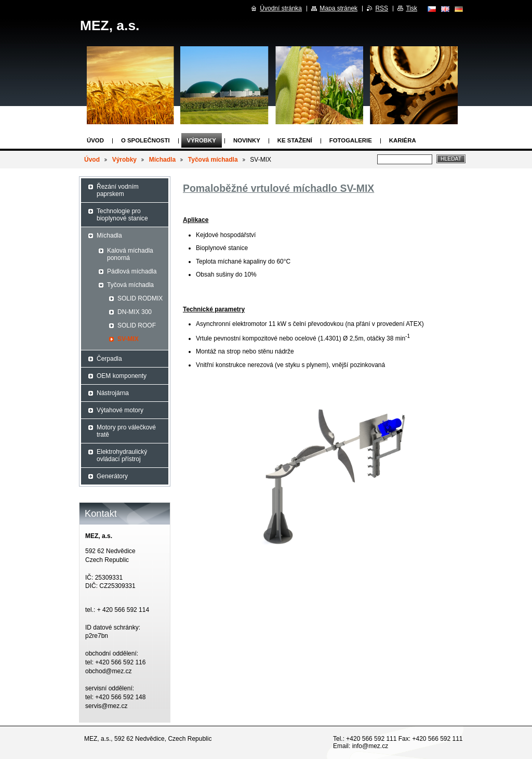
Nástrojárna (113, 393)
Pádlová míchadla (132, 271)
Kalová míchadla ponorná (130, 254)
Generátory (112, 476)
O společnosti (145, 140)
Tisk (411, 8)
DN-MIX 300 (135, 312)
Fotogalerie (351, 140)
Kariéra (403, 140)
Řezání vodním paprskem (118, 190)
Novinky (247, 140)
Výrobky (202, 140)
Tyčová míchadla (213, 160)
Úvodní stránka (281, 8)
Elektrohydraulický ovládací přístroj (122, 455)
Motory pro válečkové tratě (126, 431)
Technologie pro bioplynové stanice (122, 215)
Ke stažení (295, 140)
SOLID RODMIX (140, 298)
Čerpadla (109, 359)
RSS (382, 8)
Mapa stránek (338, 8)
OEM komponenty (122, 376)
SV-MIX (128, 339)
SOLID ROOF (137, 325)
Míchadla (162, 160)
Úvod (95, 140)
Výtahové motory (120, 410)
